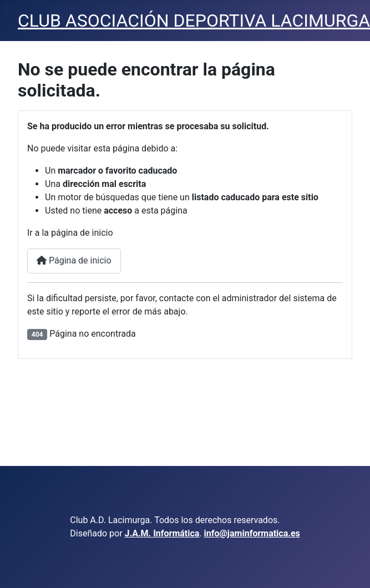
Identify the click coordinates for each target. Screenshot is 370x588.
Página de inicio (74, 260)
